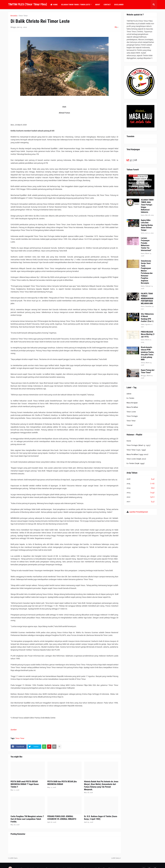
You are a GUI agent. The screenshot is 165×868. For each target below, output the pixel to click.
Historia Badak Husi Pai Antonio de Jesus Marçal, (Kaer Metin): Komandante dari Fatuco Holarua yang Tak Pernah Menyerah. (101, 785)
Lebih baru (13, 858)
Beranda (14, 16)
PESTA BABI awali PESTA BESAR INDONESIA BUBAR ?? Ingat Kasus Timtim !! (25, 784)
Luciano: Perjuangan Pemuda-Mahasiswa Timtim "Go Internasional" (146, 244)
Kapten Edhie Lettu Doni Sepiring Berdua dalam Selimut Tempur (147, 225)
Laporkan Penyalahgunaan (139, 512)
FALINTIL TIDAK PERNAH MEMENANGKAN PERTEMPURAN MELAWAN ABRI (147, 298)
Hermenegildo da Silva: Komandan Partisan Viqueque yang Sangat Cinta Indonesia (140, 185)
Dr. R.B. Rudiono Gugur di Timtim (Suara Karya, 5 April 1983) (101, 818)
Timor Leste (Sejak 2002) (136, 459)
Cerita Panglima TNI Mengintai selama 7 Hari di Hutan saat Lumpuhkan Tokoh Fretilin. (27, 819)
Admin (129, 394)
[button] (154, 5)
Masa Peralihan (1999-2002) (137, 454)
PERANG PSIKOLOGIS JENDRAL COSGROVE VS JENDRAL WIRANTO (62, 818)
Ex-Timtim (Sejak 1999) (136, 463)
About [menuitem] (98, 5)
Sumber (14, 730)
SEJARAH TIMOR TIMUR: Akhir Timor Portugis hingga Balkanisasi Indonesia (147, 206)
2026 (141, 479)
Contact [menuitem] (107, 5)
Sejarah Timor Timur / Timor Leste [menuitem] (76, 5)
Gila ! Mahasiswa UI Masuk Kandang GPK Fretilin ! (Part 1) (147, 318)
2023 (141, 493)
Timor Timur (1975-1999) (136, 450)
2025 (141, 484)
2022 (141, 497)
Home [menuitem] (54, 5)
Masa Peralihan (132, 407)
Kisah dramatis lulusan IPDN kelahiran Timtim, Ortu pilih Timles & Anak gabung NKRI (148, 353)
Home (129, 441)
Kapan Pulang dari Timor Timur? (148, 371)
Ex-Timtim (130, 398)
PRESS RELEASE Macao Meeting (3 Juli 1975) (148, 334)
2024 (141, 488)
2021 (141, 502)
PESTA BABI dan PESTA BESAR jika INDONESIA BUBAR (62, 783)
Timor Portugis (132, 416)
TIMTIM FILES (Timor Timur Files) (27, 4)
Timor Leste (131, 412)
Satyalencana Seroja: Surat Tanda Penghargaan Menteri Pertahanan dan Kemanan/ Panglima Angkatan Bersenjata (147, 272)
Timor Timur (23, 16)
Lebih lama (115, 858)
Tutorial (129, 425)
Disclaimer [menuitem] (119, 5)
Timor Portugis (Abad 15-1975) (138, 445)
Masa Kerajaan (132, 403)
